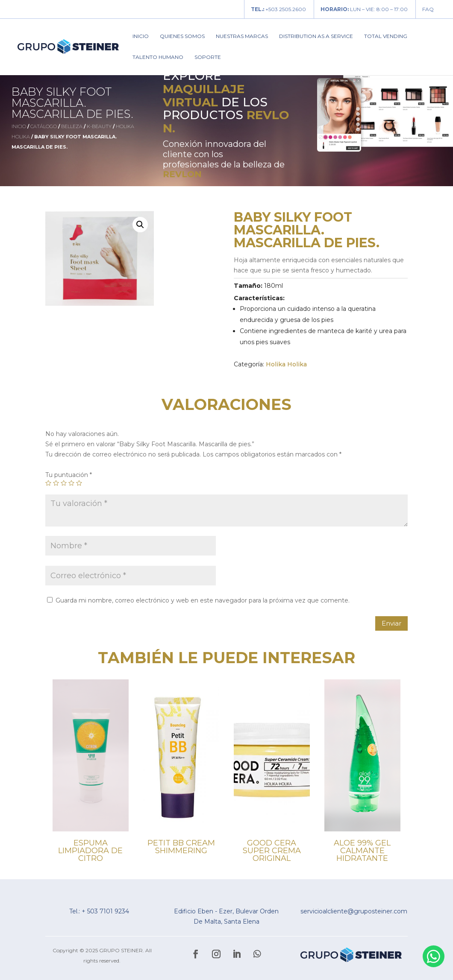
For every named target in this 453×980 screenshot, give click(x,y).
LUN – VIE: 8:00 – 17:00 (364, 9)
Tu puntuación (69, 475)
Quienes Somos (182, 36)
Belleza (72, 126)
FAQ (428, 9)
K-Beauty (99, 126)
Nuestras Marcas (242, 36)
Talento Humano (158, 57)
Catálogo (44, 126)
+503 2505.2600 (278, 9)
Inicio (141, 36)
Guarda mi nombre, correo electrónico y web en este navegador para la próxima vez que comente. (203, 600)
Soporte (208, 57)
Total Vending (386, 36)
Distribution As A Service (316, 36)
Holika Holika (286, 364)
